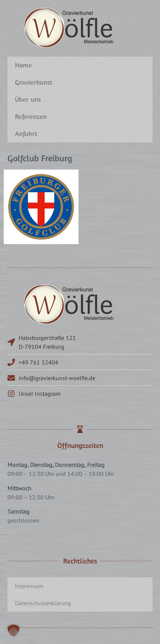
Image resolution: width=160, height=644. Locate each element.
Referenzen (31, 116)
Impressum (29, 586)
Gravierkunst (34, 82)
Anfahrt (26, 134)
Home (23, 65)
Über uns (28, 99)
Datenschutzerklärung (43, 603)
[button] (13, 631)
